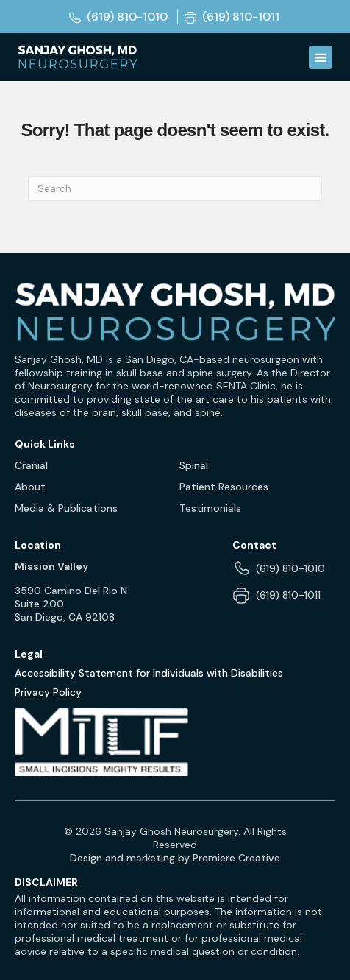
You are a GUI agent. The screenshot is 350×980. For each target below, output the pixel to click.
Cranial (31, 465)
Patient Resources (224, 487)
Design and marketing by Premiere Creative (175, 858)
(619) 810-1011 (288, 595)
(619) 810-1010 (290, 568)
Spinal (194, 465)
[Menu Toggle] (321, 57)
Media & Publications (66, 508)
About (30, 487)
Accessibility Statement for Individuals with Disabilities (149, 673)
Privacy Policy (48, 692)
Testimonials (210, 508)
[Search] (175, 188)
